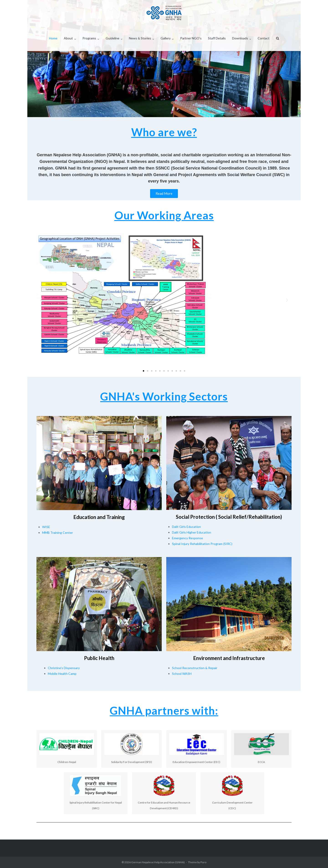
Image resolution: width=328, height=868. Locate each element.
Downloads (240, 38)
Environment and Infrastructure (229, 658)
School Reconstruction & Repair (195, 668)
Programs (89, 38)
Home (53, 38)
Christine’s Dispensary (64, 668)
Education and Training (99, 517)
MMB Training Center (58, 533)
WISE (46, 527)
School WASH (182, 674)
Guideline (113, 38)
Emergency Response (187, 538)
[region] (164, 59)
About (68, 38)
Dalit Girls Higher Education (192, 532)
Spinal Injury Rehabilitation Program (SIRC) (202, 544)
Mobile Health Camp (62, 674)
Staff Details (217, 38)
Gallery (166, 38)
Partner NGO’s (191, 38)
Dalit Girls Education (186, 527)
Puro (203, 862)
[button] (41, 300)
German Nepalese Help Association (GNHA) (158, 862)
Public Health (99, 658)
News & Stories (140, 38)
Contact (264, 38)
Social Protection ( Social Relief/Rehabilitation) (229, 517)
